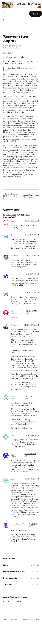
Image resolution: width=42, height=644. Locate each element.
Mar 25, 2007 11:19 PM (32, 256)
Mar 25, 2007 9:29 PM (32, 235)
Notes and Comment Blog (12, 48)
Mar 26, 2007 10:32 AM (32, 325)
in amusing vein (18, 57)
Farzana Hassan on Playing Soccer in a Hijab (11, 196)
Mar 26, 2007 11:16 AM (31, 397)
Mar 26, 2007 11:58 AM (32, 435)
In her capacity (10, 578)
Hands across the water (14, 571)
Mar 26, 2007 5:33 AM (32, 312)
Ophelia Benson (16, 46)
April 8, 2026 (35, 565)
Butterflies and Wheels (15, 597)
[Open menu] (3, 20)
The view (8, 584)
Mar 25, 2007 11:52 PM (32, 274)
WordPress (35, 619)
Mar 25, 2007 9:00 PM (32, 221)
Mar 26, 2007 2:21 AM (32, 292)
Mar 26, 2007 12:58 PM (32, 479)
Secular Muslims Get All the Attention (31, 196)
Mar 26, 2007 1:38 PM (33, 525)
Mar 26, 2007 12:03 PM (30, 455)
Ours (5, 565)
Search (36, 14)
